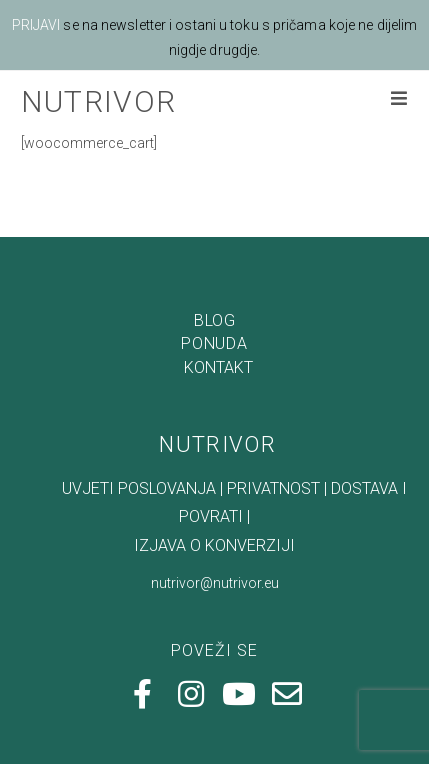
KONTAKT (218, 327)
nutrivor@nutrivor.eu (215, 543)
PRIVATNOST (273, 448)
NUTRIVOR (98, 101)
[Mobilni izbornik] (399, 100)
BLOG (214, 280)
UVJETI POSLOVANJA (119, 448)
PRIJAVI (36, 25)
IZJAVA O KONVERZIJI (214, 505)
